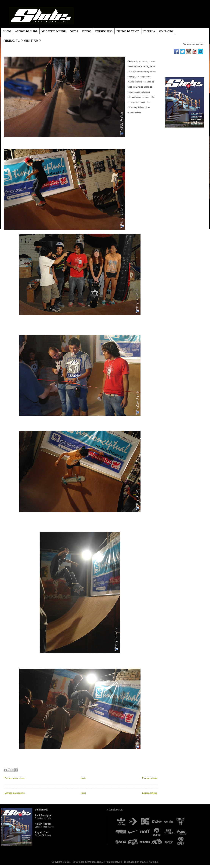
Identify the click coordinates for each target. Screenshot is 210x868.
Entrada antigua (150, 778)
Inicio (84, 778)
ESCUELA (149, 31)
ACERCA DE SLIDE (26, 31)
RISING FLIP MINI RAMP (22, 41)
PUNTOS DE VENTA (128, 31)
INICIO (7, 31)
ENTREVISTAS (104, 31)
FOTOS (74, 31)
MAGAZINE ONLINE (54, 31)
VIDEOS (87, 31)
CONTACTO (166, 31)
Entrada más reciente (15, 778)
